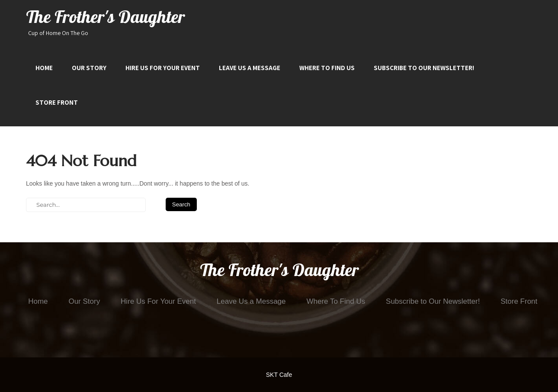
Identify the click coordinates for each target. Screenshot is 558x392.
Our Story (89, 68)
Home (44, 68)
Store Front (57, 102)
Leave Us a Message (250, 68)
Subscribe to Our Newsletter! (424, 68)
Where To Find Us (327, 68)
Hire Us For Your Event (163, 68)
